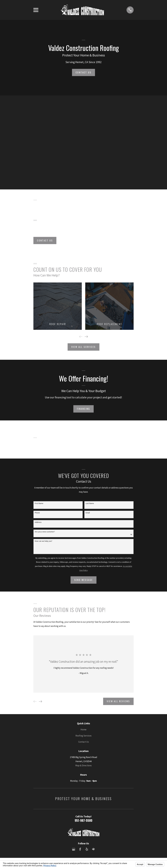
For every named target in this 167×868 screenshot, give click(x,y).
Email (88, 513)
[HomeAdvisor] (93, 849)
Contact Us (83, 72)
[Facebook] (80, 849)
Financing (83, 409)
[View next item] (86, 337)
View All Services (84, 347)
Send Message (84, 580)
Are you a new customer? (45, 532)
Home (83, 730)
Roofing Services (83, 736)
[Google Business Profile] (74, 849)
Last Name (90, 503)
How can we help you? (43, 541)
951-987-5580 (83, 820)
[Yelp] (87, 849)
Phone (37, 513)
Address (38, 522)
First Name (39, 503)
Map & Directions (83, 765)
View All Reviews (118, 701)
